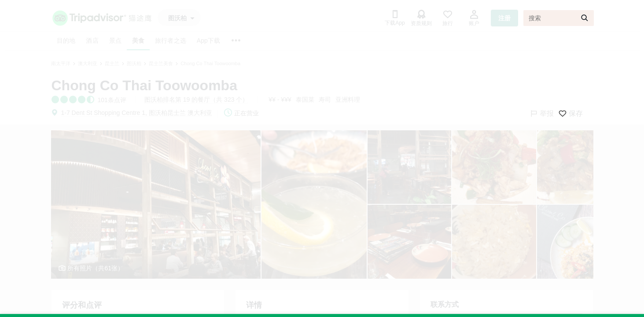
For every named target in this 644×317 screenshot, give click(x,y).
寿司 (325, 100)
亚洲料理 (348, 100)
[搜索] (559, 18)
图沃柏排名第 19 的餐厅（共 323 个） (197, 100)
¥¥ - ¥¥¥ (280, 100)
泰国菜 (305, 100)
